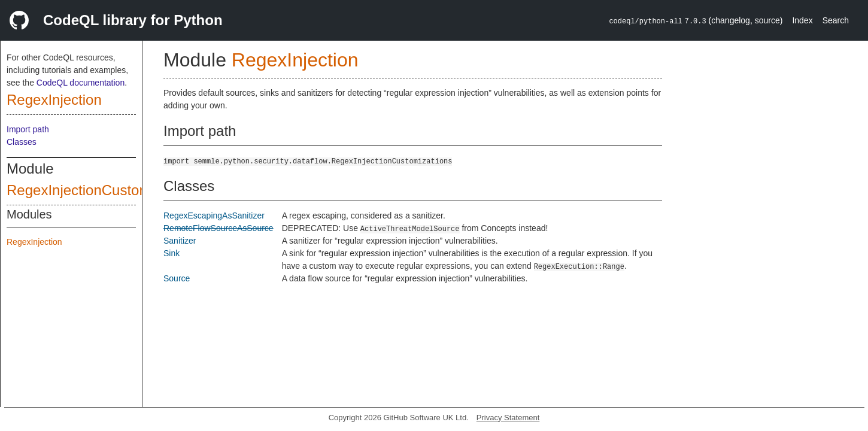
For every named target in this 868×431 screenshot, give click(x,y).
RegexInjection (54, 100)
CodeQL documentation (81, 83)
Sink (172, 253)
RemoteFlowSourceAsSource (218, 228)
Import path (28, 129)
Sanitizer (180, 241)
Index (802, 20)
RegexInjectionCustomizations (103, 190)
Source (177, 278)
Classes (22, 142)
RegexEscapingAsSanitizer (214, 215)
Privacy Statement (508, 418)
